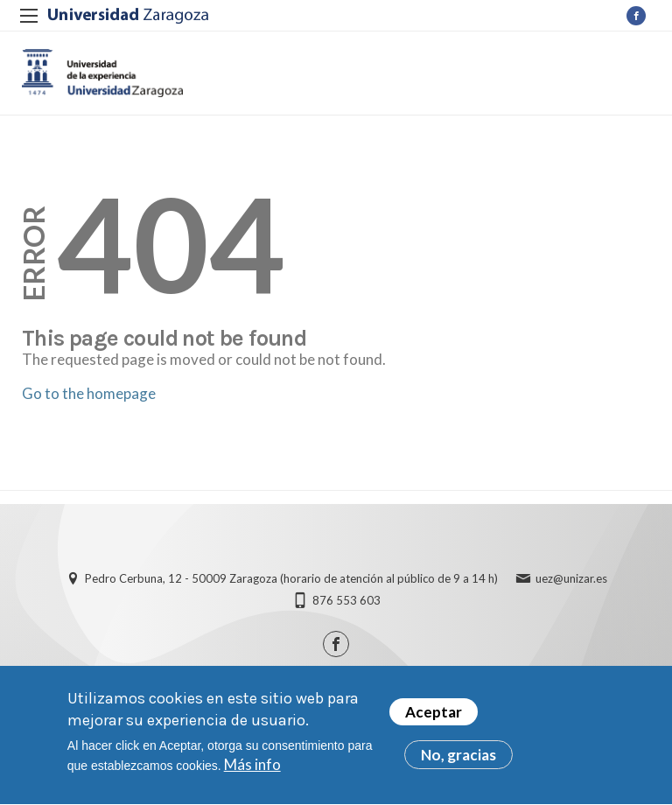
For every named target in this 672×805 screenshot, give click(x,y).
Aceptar (434, 714)
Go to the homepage (89, 393)
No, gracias (458, 757)
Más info (252, 767)
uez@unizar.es (571, 578)
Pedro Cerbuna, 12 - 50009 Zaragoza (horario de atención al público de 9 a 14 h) (291, 578)
